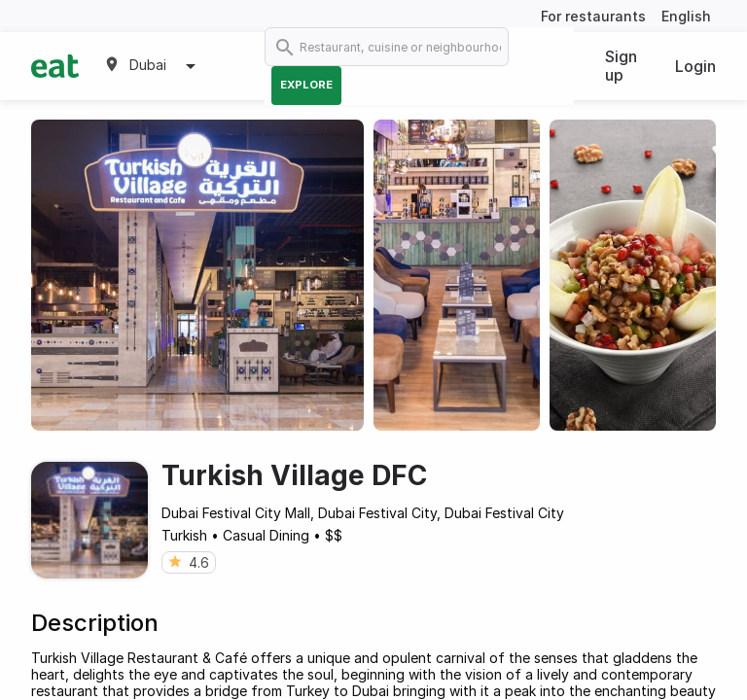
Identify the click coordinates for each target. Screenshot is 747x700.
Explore (306, 85)
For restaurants (593, 16)
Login (695, 66)
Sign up (621, 66)
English (686, 16)
